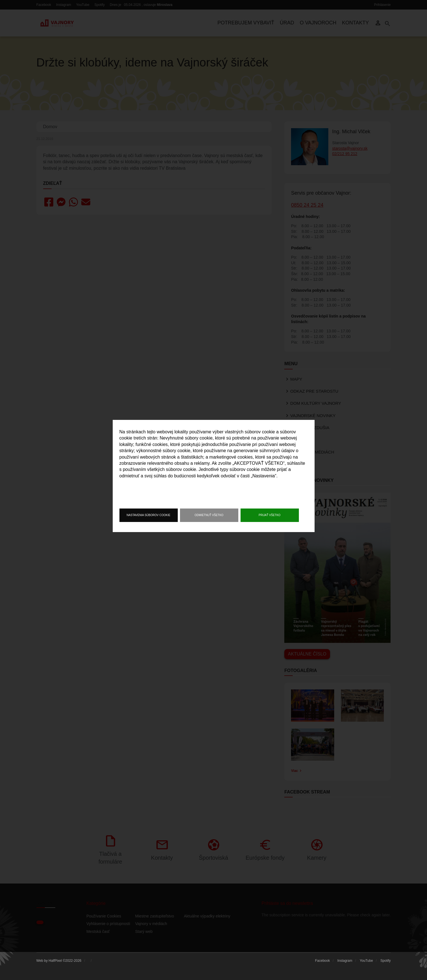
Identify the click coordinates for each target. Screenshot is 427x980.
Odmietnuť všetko (209, 515)
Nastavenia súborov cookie (149, 515)
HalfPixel (55, 961)
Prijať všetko (270, 515)
